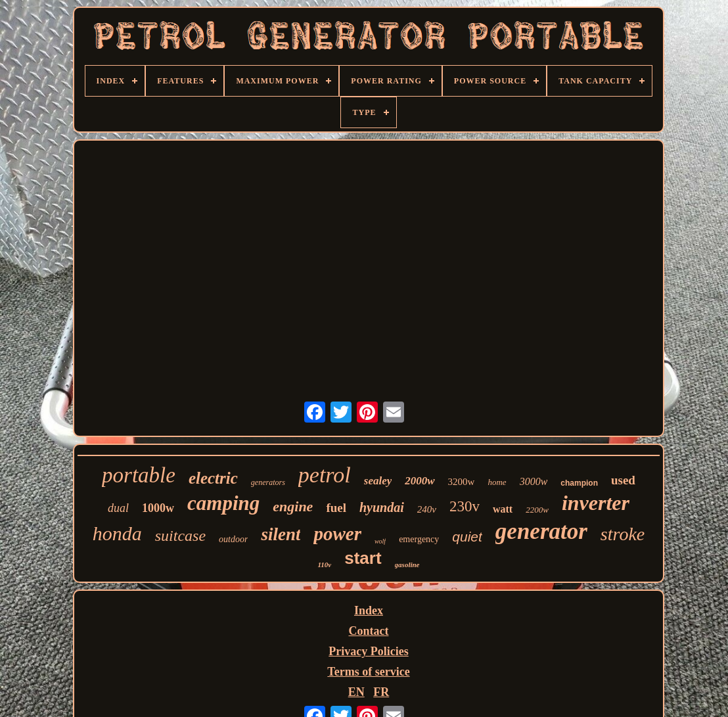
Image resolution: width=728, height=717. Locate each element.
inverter (596, 503)
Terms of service (368, 672)
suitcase (180, 536)
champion (579, 483)
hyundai (382, 507)
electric (213, 478)
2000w (420, 481)
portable (139, 475)
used (623, 480)
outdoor (233, 539)
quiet (467, 537)
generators (268, 482)
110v (324, 565)
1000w (158, 508)
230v (465, 506)
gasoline (407, 565)
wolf (380, 541)
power (337, 534)
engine (293, 506)
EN (356, 692)
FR (381, 692)
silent (281, 534)
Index (369, 611)
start (363, 558)
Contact (368, 631)
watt (503, 509)
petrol (325, 475)
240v (427, 509)
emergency (419, 539)
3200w (462, 482)
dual (118, 508)
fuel (336, 508)
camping (223, 503)
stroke (623, 534)
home (497, 482)
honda (117, 533)
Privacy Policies (368, 651)
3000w (534, 481)
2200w (537, 510)
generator (541, 531)
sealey (378, 481)
